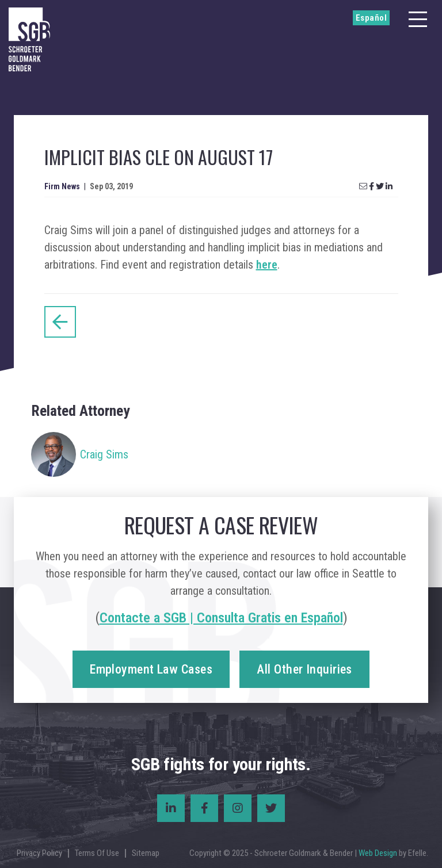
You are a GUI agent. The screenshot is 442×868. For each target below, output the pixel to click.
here (267, 265)
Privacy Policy (39, 853)
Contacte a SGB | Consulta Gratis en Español (221, 618)
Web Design (378, 853)
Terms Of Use (97, 853)
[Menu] (418, 19)
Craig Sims (104, 454)
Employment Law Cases (151, 669)
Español (371, 18)
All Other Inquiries (304, 669)
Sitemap (146, 853)
